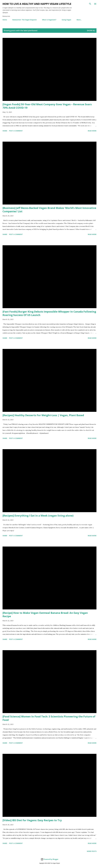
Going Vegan (66, 20)
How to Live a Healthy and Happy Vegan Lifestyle (37, 4)
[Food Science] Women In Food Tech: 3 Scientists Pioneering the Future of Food (49, 718)
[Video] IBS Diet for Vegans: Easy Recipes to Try (32, 820)
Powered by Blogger (50, 859)
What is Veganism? (49, 20)
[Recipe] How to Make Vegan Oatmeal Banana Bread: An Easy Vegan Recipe (45, 614)
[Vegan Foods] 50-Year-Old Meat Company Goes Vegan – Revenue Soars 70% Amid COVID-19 (47, 106)
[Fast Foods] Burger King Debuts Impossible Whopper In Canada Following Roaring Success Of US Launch (49, 313)
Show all (91, 31)
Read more (92, 131)
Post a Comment (16, 131)
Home (5, 20)
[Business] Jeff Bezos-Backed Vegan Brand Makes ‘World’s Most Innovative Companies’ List (49, 210)
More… (79, 20)
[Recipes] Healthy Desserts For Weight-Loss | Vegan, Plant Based (43, 415)
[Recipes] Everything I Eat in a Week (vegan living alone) (38, 516)
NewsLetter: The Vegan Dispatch (25, 20)
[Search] (90, 4)
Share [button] (5, 131)
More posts (92, 851)
